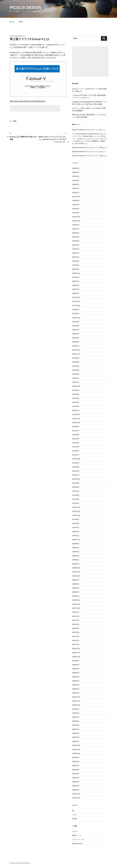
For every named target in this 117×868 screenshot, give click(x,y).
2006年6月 (76, 673)
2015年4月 (76, 370)
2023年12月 (76, 217)
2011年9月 (76, 483)
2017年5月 (76, 310)
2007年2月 (76, 640)
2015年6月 (76, 362)
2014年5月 (76, 402)
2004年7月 (76, 766)
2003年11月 (76, 798)
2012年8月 (76, 467)
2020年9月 (76, 261)
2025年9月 (76, 176)
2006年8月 (76, 665)
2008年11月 (76, 572)
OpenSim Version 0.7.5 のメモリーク (85, 130)
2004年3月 (76, 782)
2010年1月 (76, 536)
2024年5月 (76, 209)
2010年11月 (76, 511)
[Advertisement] (35, 108)
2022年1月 (76, 253)
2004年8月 (76, 762)
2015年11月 (76, 354)
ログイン (75, 831)
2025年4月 (76, 184)
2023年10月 (76, 221)
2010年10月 (76, 515)
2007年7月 (76, 620)
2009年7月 (76, 548)
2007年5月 (76, 628)
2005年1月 (76, 741)
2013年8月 (76, 427)
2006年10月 (76, 657)
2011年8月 (76, 487)
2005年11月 (76, 701)
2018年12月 (76, 273)
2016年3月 (76, 342)
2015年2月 (76, 378)
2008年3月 (76, 588)
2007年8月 (76, 616)
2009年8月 (76, 544)
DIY (73, 811)
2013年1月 (76, 455)
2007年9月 (76, 612)
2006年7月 (76, 669)
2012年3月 (76, 475)
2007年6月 (76, 624)
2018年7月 (76, 281)
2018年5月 (76, 285)
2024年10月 (76, 197)
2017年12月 (76, 297)
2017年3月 (76, 314)
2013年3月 (76, 447)
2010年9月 (76, 519)
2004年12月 (76, 745)
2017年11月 (76, 301)
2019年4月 (76, 265)
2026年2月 (76, 172)
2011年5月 (76, 499)
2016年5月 (76, 334)
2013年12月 (76, 414)
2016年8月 (76, 326)
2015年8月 (76, 358)
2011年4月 (76, 503)
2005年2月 (76, 737)
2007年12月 (76, 600)
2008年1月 (76, 596)
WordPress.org (77, 843)
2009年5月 (76, 552)
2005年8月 (76, 713)
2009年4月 (76, 556)
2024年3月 (76, 213)
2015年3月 (76, 374)
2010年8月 (76, 523)
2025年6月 (76, 180)
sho (24, 36)
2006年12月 (76, 649)
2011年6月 (76, 495)
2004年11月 (76, 749)
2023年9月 (76, 225)
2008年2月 (76, 592)
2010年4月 (76, 532)
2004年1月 (76, 790)
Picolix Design (26, 8)
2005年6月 (76, 721)
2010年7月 (76, 527)
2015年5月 (76, 366)
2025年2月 (76, 188)
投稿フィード (77, 835)
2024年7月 (76, 205)
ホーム (12, 22)
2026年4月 (76, 168)
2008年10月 (76, 576)
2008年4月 (76, 584)
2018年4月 (76, 289)
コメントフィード (78, 839)
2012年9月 (76, 463)
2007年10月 (76, 608)
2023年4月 (76, 233)
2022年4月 (76, 245)
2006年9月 (76, 661)
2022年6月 (76, 241)
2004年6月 (76, 770)
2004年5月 (76, 774)
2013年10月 (76, 423)
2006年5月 (76, 677)
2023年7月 (76, 229)
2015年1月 (76, 382)
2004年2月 (76, 786)
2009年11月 (76, 540)
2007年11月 (76, 604)
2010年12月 (76, 507)
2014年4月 (76, 406)
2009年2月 (76, 560)
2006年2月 (76, 689)
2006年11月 (76, 653)
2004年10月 (76, 753)
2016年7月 (76, 330)
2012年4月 (76, 471)
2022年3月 (76, 249)
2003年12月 (76, 794)
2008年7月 (76, 580)
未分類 (15, 121)
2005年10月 (76, 705)
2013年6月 (76, 435)
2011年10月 (76, 479)
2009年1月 (76, 564)
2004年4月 (76, 778)
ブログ (20, 22)
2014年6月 (76, 398)
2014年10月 (76, 386)
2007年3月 (76, 636)
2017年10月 (76, 306)
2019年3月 (76, 269)
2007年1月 (76, 644)
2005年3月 (76, 733)
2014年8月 (76, 394)
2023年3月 (76, 237)
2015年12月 (76, 350)
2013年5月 (76, 439)
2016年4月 (76, 338)
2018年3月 (76, 293)
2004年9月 (76, 757)
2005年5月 (76, 725)
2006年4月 (76, 681)
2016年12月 (76, 318)
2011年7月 (76, 491)
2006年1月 (76, 693)
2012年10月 (76, 459)
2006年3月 (76, 685)
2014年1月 (76, 410)
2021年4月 (76, 257)
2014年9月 (76, 390)
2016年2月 (76, 346)
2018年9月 (76, 277)
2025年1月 (76, 193)
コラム (74, 815)
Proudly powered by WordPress (20, 863)
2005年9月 (76, 709)
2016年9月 (76, 322)
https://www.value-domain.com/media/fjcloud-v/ (28, 101)
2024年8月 (76, 201)
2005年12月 (76, 697)
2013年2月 (76, 451)
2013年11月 (76, 419)
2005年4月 (76, 729)
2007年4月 (76, 632)
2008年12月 (76, 568)
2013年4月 (76, 443)
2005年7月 (76, 717)
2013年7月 (76, 431)
